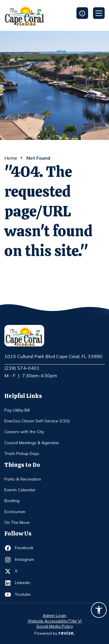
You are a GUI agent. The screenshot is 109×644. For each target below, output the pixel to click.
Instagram (25, 560)
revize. (67, 633)
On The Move (17, 522)
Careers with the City (24, 432)
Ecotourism (15, 512)
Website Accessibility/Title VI (55, 621)
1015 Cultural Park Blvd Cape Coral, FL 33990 (53, 357)
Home (11, 158)
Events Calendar (20, 490)
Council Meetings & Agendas (32, 443)
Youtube (25, 595)
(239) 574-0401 (22, 368)
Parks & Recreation (23, 479)
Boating (12, 501)
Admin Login (54, 615)
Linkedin (25, 583)
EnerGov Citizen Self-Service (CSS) (37, 421)
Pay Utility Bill (17, 410)
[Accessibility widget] (99, 611)
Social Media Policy (55, 626)
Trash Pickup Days (22, 453)
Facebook (25, 548)
